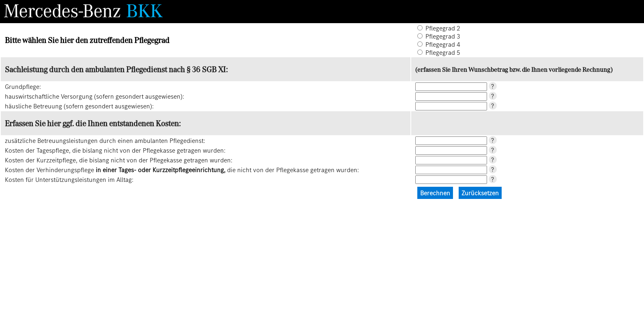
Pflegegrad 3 (443, 36)
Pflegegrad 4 (443, 44)
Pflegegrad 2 (443, 28)
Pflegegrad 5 (443, 52)
